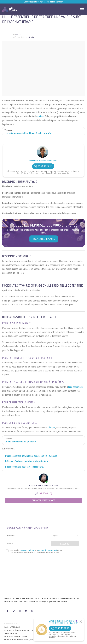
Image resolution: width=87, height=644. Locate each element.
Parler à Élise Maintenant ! (43, 161)
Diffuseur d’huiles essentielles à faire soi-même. (27, 461)
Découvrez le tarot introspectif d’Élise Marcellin (44, 2)
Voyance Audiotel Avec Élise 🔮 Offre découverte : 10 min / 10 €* (64, 622)
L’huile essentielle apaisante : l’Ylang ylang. (24, 467)
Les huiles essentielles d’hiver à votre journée (28, 133)
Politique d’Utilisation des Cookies (16, 637)
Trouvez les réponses (44, 239)
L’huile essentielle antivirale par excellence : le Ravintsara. (31, 456)
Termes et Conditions (11, 634)
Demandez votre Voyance (44, 500)
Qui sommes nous (11, 624)
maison (41, 116)
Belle (18, 34)
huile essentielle (76, 387)
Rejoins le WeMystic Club (13, 627)
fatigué (52, 428)
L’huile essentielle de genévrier (21, 442)
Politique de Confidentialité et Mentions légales (20, 630)
